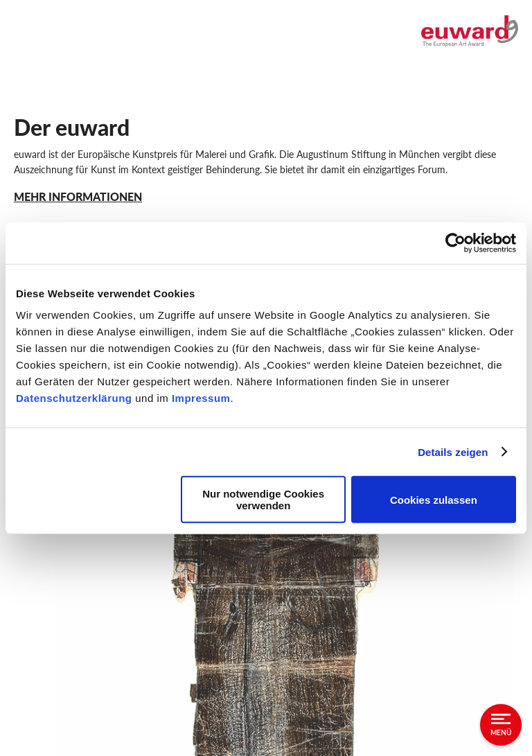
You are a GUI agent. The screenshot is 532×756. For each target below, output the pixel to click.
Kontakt (33, 565)
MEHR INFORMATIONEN (78, 196)
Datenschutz (45, 615)
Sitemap (34, 640)
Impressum (201, 398)
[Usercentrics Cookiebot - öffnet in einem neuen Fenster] (455, 243)
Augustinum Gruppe (63, 665)
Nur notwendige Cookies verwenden (263, 500)
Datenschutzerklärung (76, 398)
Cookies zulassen (434, 499)
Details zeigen (453, 451)
